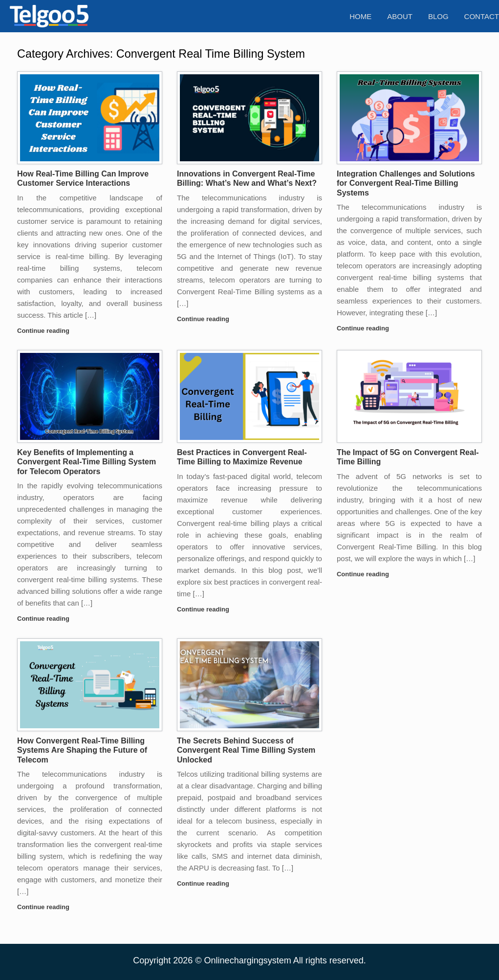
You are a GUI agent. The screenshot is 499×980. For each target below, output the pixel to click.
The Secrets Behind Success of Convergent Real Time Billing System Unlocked (246, 750)
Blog (438, 16)
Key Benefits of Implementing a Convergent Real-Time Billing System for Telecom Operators (87, 462)
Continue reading (46, 331)
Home (360, 16)
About (400, 16)
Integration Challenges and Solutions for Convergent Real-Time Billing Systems (406, 183)
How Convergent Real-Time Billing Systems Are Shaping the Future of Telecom (82, 750)
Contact (482, 16)
